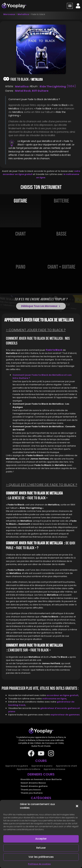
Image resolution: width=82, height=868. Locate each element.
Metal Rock (23, 91)
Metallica (23, 14)
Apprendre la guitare (17, 766)
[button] (77, 806)
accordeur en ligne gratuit (62, 695)
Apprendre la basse (54, 769)
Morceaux (9, 14)
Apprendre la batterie (28, 769)
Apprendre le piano (42, 766)
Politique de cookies (39, 864)
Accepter (41, 839)
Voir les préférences (41, 857)
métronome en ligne (54, 699)
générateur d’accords (54, 708)
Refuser (41, 848)
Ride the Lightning (53, 86)
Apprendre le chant (66, 766)
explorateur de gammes (65, 715)
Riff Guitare (40, 91)
